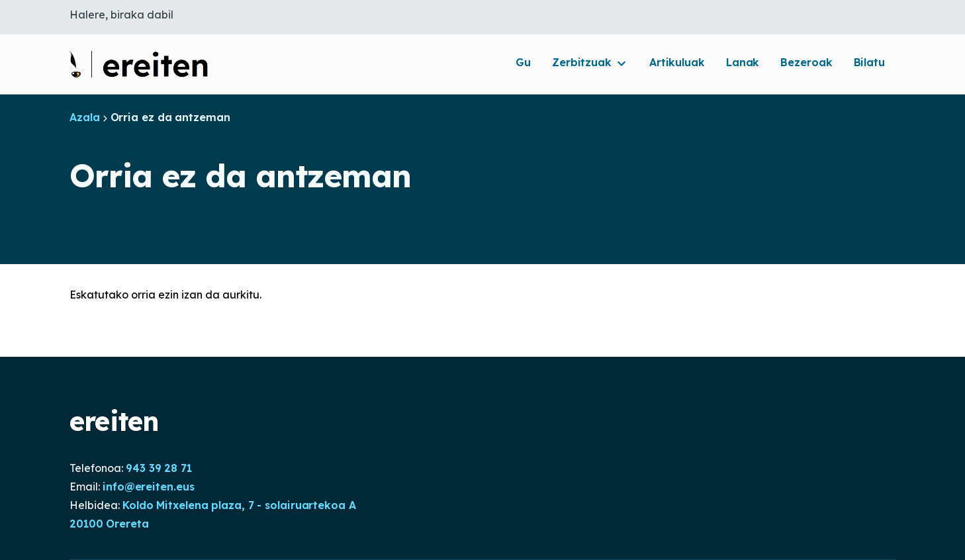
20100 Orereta (109, 524)
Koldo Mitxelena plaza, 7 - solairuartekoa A (239, 505)
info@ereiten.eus (148, 487)
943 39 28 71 (159, 468)
